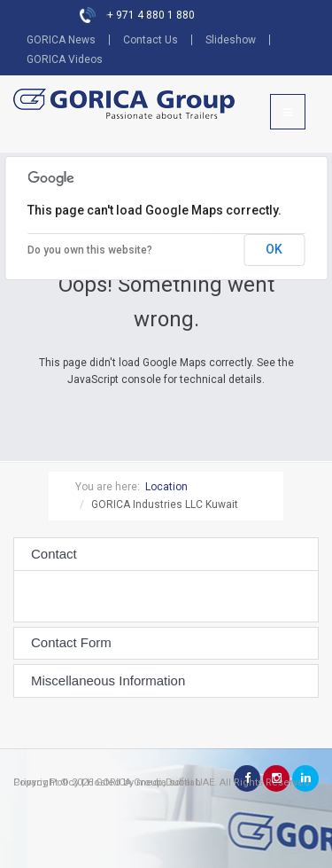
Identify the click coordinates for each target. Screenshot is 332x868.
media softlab (169, 782)
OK (274, 249)
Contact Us (151, 40)
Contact (54, 554)
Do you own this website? (90, 250)
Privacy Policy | (49, 782)
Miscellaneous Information (108, 681)
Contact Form (71, 643)
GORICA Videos (65, 59)
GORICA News (61, 40)
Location (166, 487)
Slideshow (231, 40)
